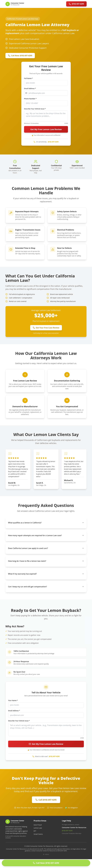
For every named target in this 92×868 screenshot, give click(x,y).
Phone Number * (30, 99)
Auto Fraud (38, 825)
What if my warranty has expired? (46, 574)
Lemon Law (38, 828)
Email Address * (30, 89)
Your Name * (13, 700)
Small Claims (38, 834)
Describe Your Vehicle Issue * (35, 109)
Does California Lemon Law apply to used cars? (46, 548)
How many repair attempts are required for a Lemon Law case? (46, 535)
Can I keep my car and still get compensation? (46, 587)
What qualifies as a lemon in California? (46, 523)
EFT (35, 831)
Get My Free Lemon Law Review (46, 129)
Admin (46, 854)
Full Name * (28, 78)
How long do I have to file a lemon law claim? (46, 561)
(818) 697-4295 (53, 142)
